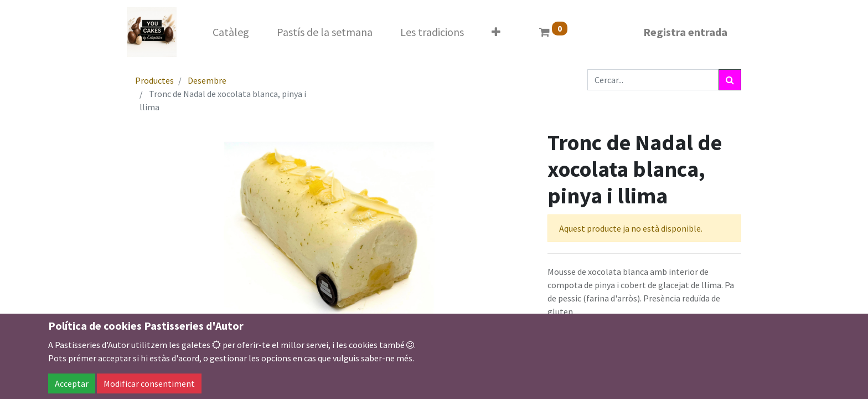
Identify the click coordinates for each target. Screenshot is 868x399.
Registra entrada (685, 32)
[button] (496, 32)
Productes (154, 80)
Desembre (207, 80)
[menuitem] (231, 32)
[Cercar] (730, 80)
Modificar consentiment (149, 383)
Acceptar (72, 383)
